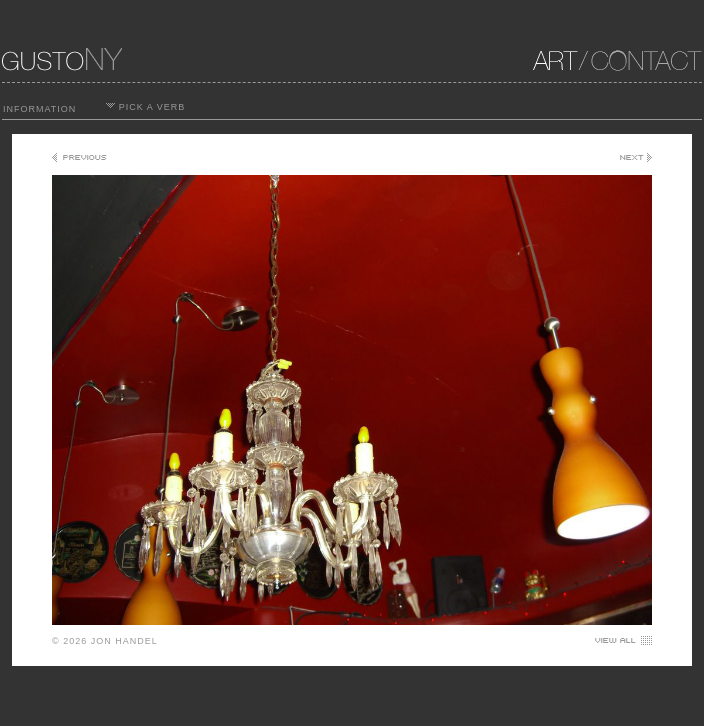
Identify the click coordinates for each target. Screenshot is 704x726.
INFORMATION (39, 109)
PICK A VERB (145, 107)
